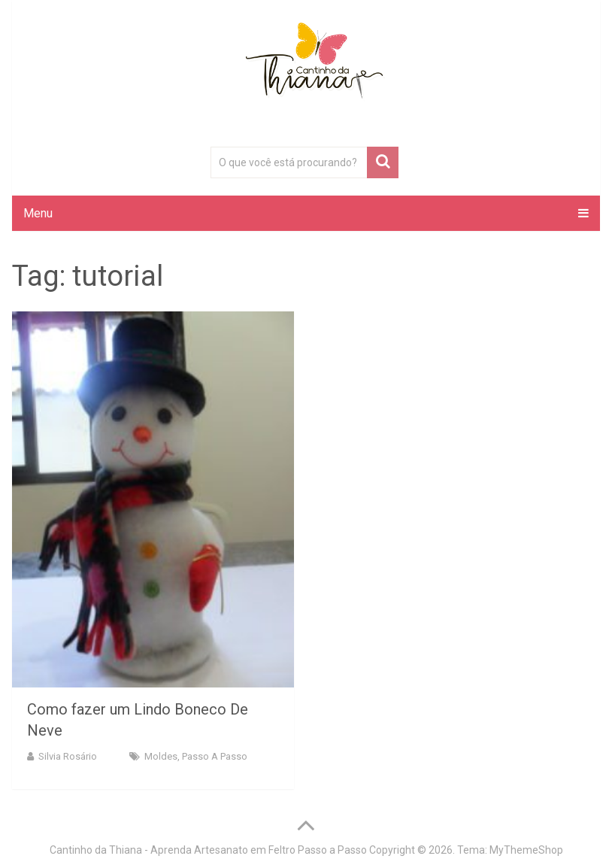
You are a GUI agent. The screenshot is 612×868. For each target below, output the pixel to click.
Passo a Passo (215, 756)
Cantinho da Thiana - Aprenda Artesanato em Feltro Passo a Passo (208, 850)
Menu (38, 213)
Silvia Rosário (68, 756)
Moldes (161, 756)
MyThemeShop (526, 850)
